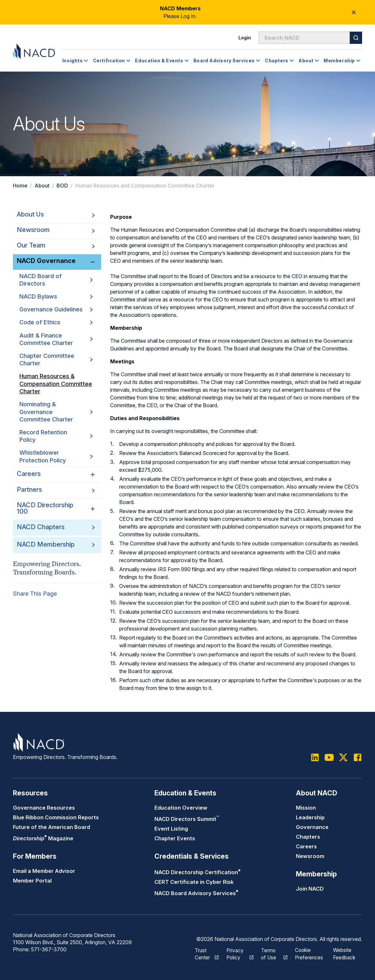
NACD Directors (187, 819)
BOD (62, 186)
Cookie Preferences (309, 953)
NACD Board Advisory (196, 893)
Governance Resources (44, 808)
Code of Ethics (56, 322)
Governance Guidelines (56, 309)
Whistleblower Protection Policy (56, 456)
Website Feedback (345, 953)
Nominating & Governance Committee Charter (56, 412)
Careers (306, 846)
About (42, 186)
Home (20, 186)
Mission (306, 808)
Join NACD (310, 889)
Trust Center (203, 953)
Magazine (43, 838)
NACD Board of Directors (56, 280)
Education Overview (181, 808)
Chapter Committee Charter (56, 359)
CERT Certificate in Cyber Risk (194, 882)
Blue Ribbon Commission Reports (56, 817)
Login (245, 38)
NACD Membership (46, 544)
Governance (312, 827)
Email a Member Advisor (44, 871)
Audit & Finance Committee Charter (56, 339)
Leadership (310, 817)
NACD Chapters (41, 527)
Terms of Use (271, 953)
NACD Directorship (198, 872)
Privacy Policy (236, 953)
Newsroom (310, 856)
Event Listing (171, 829)
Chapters (308, 837)
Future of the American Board (52, 827)
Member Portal (32, 881)
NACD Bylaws (56, 296)
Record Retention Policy (56, 436)
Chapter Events (175, 838)
